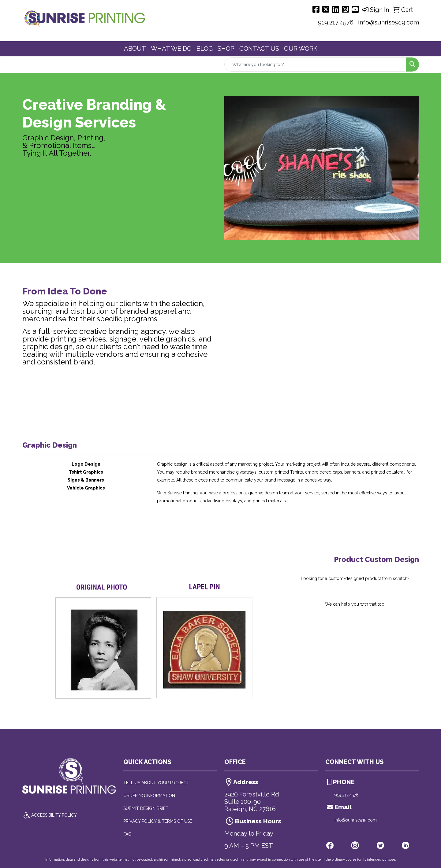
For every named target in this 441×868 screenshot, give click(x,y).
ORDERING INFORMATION (149, 796)
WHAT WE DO (171, 49)
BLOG (205, 49)
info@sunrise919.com (389, 22)
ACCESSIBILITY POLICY (50, 815)
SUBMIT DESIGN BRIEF (146, 808)
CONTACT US (259, 49)
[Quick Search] (315, 65)
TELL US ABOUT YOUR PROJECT (156, 783)
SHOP (226, 49)
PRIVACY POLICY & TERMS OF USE (158, 821)
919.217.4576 (336, 22)
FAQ (127, 834)
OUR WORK (301, 49)
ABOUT (135, 49)
